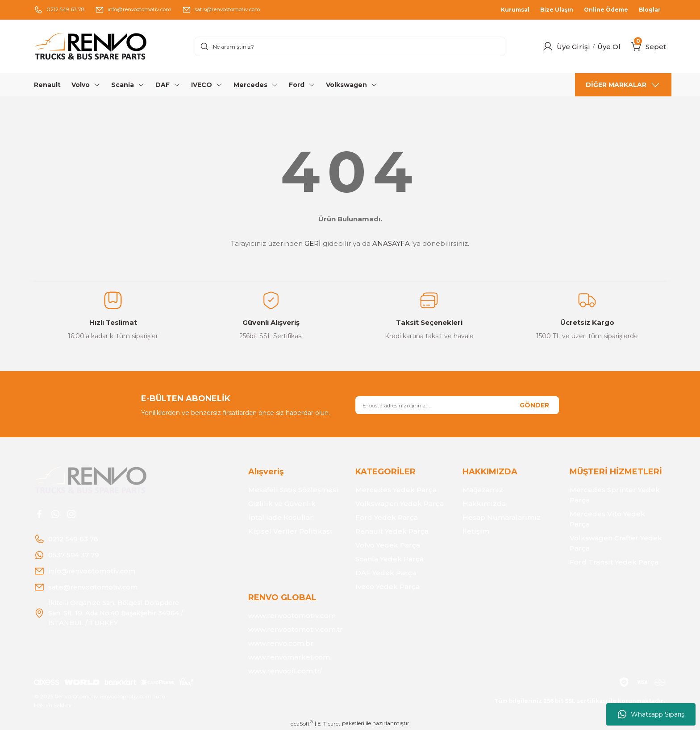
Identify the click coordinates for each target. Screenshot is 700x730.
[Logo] (109, 46)
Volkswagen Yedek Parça (400, 504)
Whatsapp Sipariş (651, 714)
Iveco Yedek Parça (387, 587)
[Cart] (637, 46)
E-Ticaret (329, 724)
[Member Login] (548, 46)
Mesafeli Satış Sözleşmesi (293, 490)
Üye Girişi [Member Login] (573, 47)
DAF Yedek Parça (386, 573)
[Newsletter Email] (457, 405)
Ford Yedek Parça (387, 517)
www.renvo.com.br (281, 643)
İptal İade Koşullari (282, 517)
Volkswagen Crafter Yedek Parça (616, 543)
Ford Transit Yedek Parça (614, 562)
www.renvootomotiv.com (292, 616)
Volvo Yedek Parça (388, 545)
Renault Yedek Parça (392, 531)
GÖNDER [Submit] (534, 405)
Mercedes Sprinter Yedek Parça (615, 495)
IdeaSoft (301, 723)
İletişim (476, 531)
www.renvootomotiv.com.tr (296, 629)
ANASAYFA (391, 243)
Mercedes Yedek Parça (396, 490)
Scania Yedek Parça (390, 559)
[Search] (350, 46)
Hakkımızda (484, 504)
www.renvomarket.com (289, 657)
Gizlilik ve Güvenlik (282, 504)
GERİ (313, 243)
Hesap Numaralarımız (502, 517)
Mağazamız (483, 490)
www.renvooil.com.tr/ (285, 671)
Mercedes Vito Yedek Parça (607, 519)
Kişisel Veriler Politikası (290, 531)
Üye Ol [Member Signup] (609, 47)
